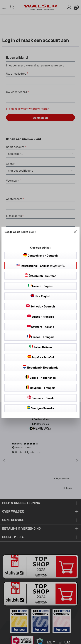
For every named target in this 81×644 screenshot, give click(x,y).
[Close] (75, 232)
